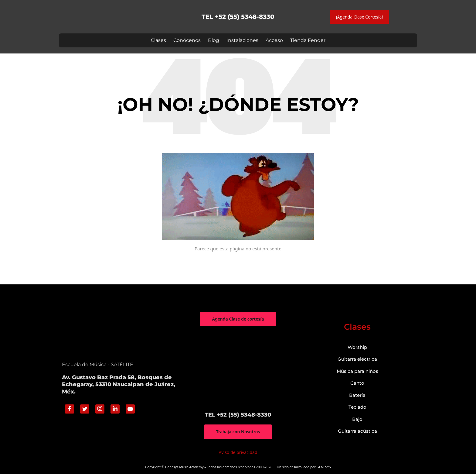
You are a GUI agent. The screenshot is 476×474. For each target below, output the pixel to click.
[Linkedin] (115, 409)
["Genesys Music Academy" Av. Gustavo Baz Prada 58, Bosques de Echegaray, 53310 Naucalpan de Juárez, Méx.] (238, 369)
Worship (357, 347)
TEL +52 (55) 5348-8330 (238, 17)
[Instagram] (100, 409)
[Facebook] (70, 409)
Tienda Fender (308, 40)
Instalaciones (242, 40)
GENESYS (324, 467)
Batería (357, 395)
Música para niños (357, 371)
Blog (214, 40)
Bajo (357, 419)
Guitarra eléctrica (357, 359)
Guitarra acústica (357, 431)
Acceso (274, 40)
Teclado (357, 407)
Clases (158, 40)
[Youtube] (130, 409)
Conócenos (187, 40)
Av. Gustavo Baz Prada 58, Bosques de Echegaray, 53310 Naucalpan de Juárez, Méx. (119, 385)
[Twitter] (85, 409)
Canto (357, 383)
